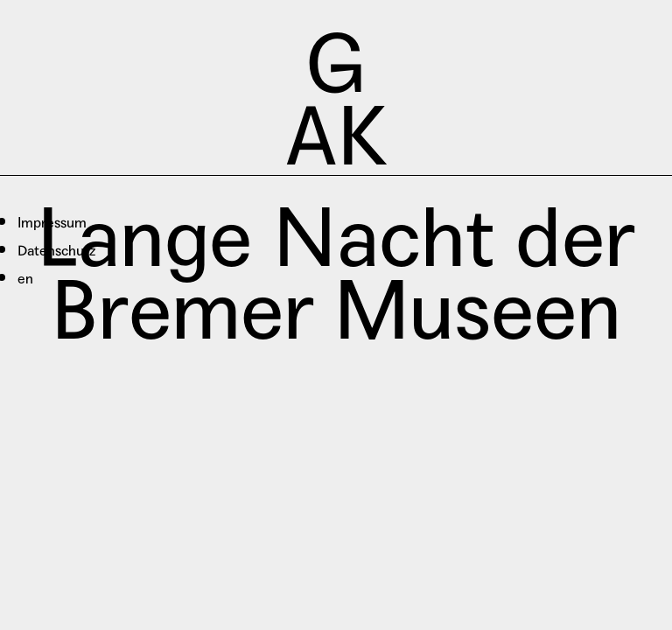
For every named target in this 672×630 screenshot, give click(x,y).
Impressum (52, 223)
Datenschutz (56, 251)
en (25, 279)
